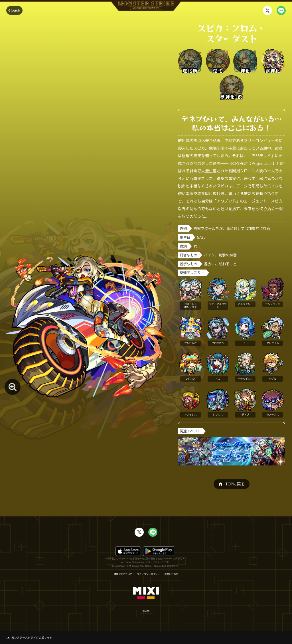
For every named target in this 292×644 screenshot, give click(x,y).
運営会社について (123, 574)
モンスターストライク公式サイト (32, 638)
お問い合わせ (171, 574)
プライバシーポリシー (148, 574)
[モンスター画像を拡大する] (13, 387)
